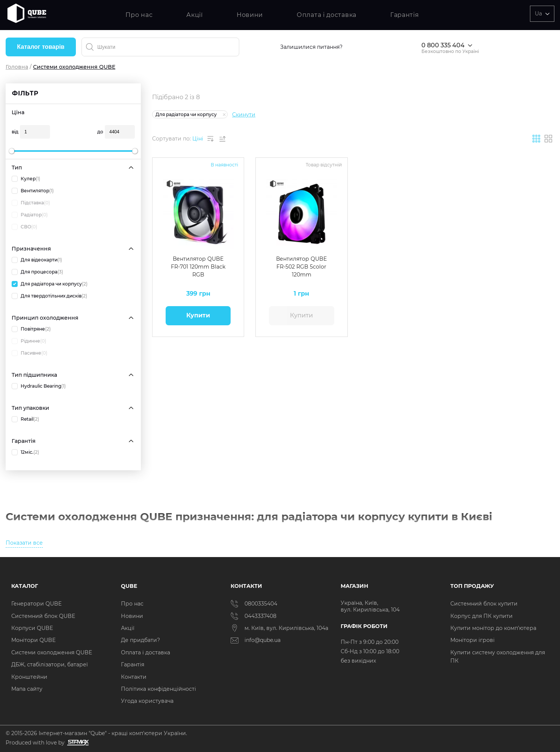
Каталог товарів (41, 47)
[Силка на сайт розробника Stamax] (77, 743)
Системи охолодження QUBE (52, 652)
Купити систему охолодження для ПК (498, 657)
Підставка (31, 203)
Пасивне (29, 353)
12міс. (25, 452)
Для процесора (37, 272)
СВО (24, 227)
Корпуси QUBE (32, 628)
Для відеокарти (37, 260)
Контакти (134, 677)
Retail (25, 419)
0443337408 (254, 616)
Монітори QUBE (33, 640)
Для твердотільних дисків (49, 296)
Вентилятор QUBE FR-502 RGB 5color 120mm (301, 267)
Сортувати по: (171, 139)
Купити (198, 315)
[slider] (12, 151)
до (100, 132)
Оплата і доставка (327, 15)
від (15, 132)
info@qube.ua (256, 640)
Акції (195, 15)
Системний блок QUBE (43, 616)
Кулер (26, 179)
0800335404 (254, 604)
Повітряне (31, 329)
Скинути (244, 115)
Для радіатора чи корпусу (50, 284)
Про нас (139, 15)
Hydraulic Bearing (39, 386)
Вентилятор (33, 191)
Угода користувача (147, 701)
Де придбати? (140, 640)
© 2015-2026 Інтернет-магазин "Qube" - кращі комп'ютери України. (96, 733)
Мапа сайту (27, 689)
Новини (250, 15)
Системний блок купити (484, 604)
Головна (17, 67)
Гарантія (405, 15)
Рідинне (29, 341)
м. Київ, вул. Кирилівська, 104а (279, 628)
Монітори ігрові (472, 640)
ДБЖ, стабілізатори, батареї (50, 664)
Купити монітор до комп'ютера (493, 628)
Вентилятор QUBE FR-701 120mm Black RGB (198, 267)
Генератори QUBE (36, 604)
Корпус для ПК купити (482, 616)
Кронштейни (29, 677)
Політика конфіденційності (158, 689)
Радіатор (30, 215)
